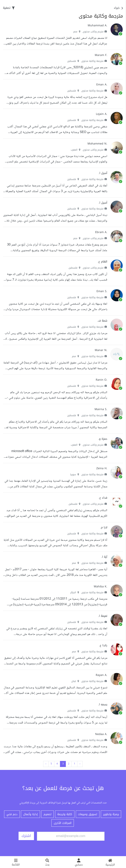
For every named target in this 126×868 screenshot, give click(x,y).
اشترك (26, 836)
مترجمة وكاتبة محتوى (94, 61)
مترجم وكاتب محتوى (95, 32)
